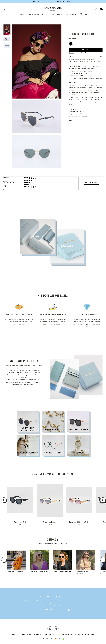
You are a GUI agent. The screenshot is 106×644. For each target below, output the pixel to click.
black (71, 44)
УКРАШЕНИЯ (33, 14)
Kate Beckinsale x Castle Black (63, 572)
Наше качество (49, 635)
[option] (20, 500)
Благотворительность (65, 635)
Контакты (38, 635)
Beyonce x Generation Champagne (83, 572)
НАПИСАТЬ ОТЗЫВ (91, 182)
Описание (72, 53)
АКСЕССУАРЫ (48, 14)
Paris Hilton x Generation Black (40, 572)
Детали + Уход (80, 53)
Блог (93, 635)
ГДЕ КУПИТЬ (72, 14)
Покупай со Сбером (82, 635)
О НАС (60, 14)
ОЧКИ (22, 14)
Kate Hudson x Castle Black (16, 572)
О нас (14, 635)
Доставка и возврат (25, 635)
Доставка (88, 53)
